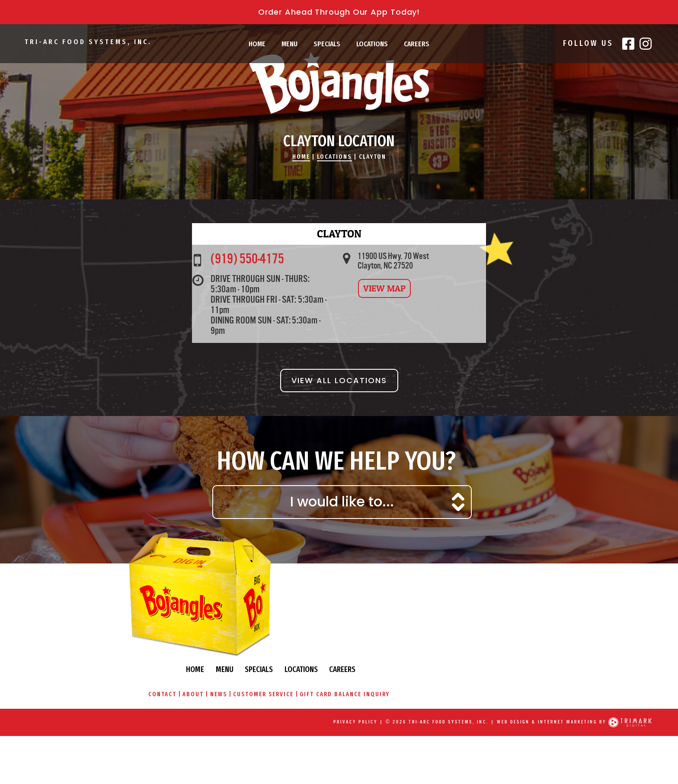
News (390, 672)
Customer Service (435, 672)
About (364, 672)
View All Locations (339, 422)
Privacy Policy (354, 715)
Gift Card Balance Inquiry (518, 672)
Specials (327, 44)
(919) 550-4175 (255, 298)
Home (257, 44)
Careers (417, 44)
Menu (289, 44)
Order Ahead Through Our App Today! (339, 12)
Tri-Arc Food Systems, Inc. (91, 43)
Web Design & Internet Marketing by (550, 715)
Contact (332, 672)
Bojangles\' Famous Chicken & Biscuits (339, 102)
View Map (387, 329)
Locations (372, 44)
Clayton (376, 190)
